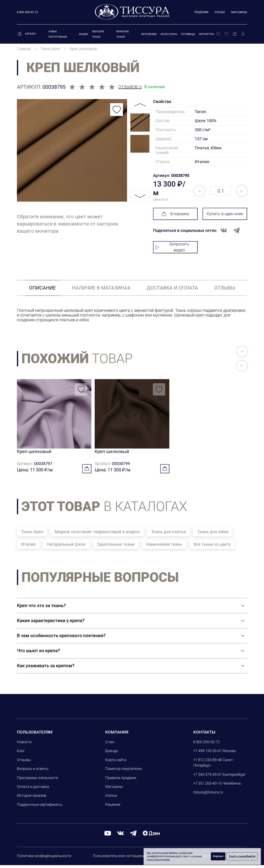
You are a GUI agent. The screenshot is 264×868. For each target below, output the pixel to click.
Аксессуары (169, 34)
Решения (201, 12)
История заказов (32, 798)
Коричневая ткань (164, 547)
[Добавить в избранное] (117, 110)
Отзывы (24, 763)
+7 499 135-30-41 (207, 754)
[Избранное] (226, 34)
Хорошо (218, 856)
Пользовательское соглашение (120, 859)
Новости (24, 745)
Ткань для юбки (213, 535)
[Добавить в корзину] (87, 472)
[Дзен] (151, 836)
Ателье (220, 12)
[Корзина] (235, 34)
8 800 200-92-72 (206, 745)
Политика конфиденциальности (44, 859)
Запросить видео (172, 247)
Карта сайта (116, 763)
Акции (83, 34)
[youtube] (108, 836)
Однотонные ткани (116, 547)
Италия (28, 547)
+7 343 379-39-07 (207, 777)
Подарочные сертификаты (40, 807)
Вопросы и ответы (33, 772)
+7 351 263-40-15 (207, 786)
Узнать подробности (242, 856)
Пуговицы (188, 34)
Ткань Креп (32, 535)
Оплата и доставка (33, 789)
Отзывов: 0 (130, 87)
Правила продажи (121, 781)
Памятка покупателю (124, 772)
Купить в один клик (225, 214)
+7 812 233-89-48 (207, 763)
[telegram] (133, 836)
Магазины (239, 12)
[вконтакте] (120, 836)
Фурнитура (207, 34)
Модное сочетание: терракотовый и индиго (97, 535)
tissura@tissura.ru (208, 795)
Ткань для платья (169, 535)
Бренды (112, 754)
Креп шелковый (34, 453)
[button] (242, 351)
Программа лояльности (37, 781)
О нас (110, 745)
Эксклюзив (149, 34)
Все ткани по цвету (212, 547)
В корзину (175, 214)
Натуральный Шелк (66, 547)
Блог (21, 754)
